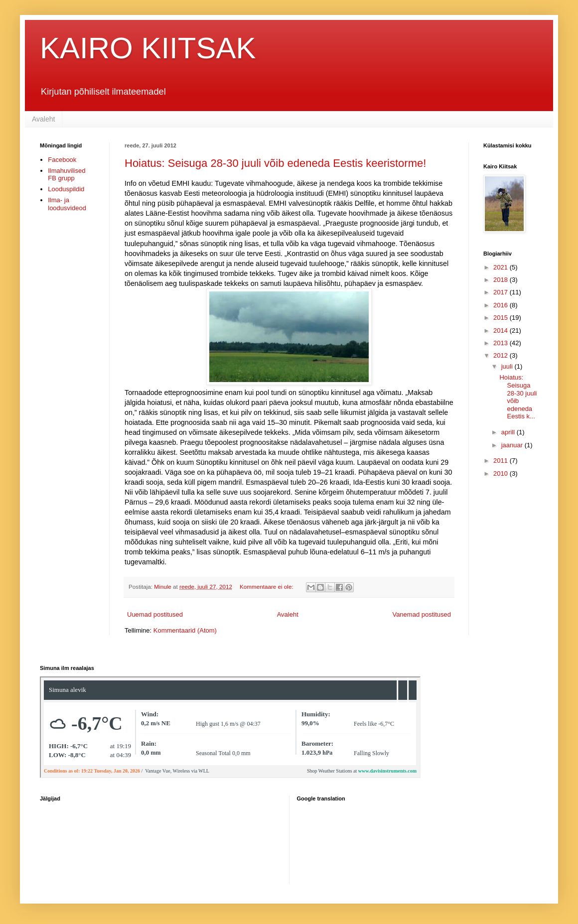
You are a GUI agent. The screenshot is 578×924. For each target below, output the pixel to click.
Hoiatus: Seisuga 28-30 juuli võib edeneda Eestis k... (518, 397)
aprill (509, 432)
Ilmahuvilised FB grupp (67, 175)
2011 (502, 461)
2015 (502, 318)
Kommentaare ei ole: (267, 587)
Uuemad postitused (155, 614)
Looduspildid (66, 189)
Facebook (62, 160)
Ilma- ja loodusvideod (67, 204)
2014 (502, 330)
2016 (502, 305)
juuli (508, 366)
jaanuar (513, 445)
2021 (502, 267)
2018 (502, 280)
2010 (502, 473)
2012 (502, 355)
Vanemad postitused (422, 614)
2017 (502, 292)
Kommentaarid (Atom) (185, 630)
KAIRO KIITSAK (148, 48)
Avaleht (43, 119)
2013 (502, 343)
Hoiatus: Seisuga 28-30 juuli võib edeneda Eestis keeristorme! (275, 163)
